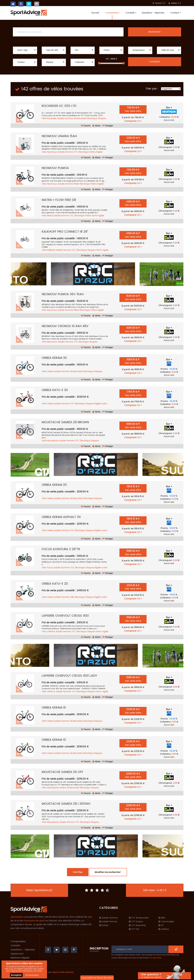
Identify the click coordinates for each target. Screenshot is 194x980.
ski (15, 921)
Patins (93, 152)
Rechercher (155, 32)
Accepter (16, 975)
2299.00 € (133, 775)
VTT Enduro (136, 922)
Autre (104, 404)
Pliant (76, 184)
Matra (50, 216)
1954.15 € (133, 488)
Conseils (131, 13)
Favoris (86, 126)
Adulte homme (65, 118)
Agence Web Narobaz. (63, 972)
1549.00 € (133, 298)
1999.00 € (133, 552)
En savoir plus (32, 975)
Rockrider (52, 118)
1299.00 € (133, 139)
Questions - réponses (153, 13)
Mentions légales (20, 958)
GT (161, 925)
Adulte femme (65, 152)
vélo (90, 917)
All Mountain (80, 118)
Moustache (53, 441)
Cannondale (166, 922)
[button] (25, 50)
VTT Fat (134, 929)
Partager (108, 126)
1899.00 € (133, 426)
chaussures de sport (34, 921)
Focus (50, 568)
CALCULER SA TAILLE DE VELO (97, 978)
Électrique (92, 118)
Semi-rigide (98, 216)
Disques (102, 118)
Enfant (63, 788)
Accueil (95, 13)
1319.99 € (133, 171)
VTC (76, 152)
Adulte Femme (108, 922)
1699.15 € (133, 361)
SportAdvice (17, 917)
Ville (72, 597)
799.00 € (133, 109)
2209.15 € (133, 711)
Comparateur (112, 13)
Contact (175, 13)
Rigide (99, 152)
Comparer (155, 62)
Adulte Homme (108, 918)
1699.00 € (133, 329)
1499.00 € (133, 203)
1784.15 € (133, 393)
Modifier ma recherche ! (108, 872)
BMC (162, 918)
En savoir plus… (156, 958)
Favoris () (159, 3)
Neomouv (52, 152)
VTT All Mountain (139, 918)
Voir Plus (78, 872)
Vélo (44, 118)
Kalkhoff (51, 250)
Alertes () (175, 3)
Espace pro (17, 954)
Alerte (96, 126)
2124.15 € (133, 587)
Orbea (50, 371)
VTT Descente (137, 925)
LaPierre (51, 632)
